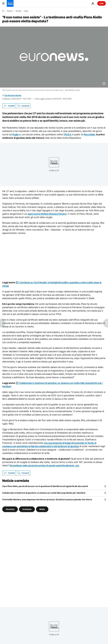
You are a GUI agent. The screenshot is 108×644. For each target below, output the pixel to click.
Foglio (15, 134)
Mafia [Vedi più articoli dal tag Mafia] (42, 509)
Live (102, 3)
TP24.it (67, 134)
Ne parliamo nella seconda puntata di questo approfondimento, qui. (44, 465)
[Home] (3, 11)
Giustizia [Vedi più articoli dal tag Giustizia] (10, 509)
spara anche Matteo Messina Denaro (47, 214)
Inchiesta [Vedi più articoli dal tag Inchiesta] (27, 509)
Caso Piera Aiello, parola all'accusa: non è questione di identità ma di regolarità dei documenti (45, 486)
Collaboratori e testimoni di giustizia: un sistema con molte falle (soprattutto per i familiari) (44, 493)
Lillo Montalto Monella (13, 95)
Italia (26, 11)
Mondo (18, 11)
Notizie (10, 11)
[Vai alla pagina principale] (10, 3)
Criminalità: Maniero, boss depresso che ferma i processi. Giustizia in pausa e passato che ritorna (47, 499)
